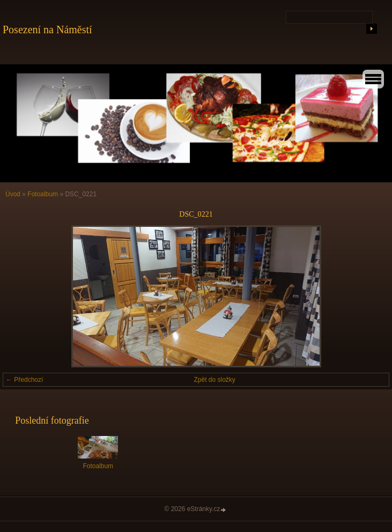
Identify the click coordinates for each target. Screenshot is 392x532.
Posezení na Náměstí (47, 29)
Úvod (13, 194)
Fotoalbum (43, 194)
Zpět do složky (215, 380)
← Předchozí (24, 380)
